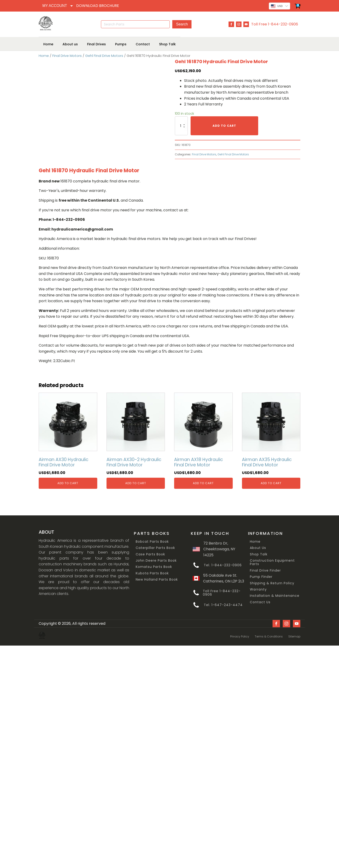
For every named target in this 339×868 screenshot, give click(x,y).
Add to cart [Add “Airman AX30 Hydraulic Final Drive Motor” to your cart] (68, 483)
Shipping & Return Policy (272, 583)
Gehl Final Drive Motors (104, 55)
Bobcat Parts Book (152, 541)
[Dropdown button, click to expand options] (57, 6)
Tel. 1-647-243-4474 (223, 605)
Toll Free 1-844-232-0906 (275, 24)
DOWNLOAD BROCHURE (98, 6)
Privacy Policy (240, 635)
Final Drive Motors (67, 55)
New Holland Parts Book (157, 580)
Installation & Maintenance (275, 596)
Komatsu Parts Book (154, 567)
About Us (258, 548)
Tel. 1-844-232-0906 (223, 565)
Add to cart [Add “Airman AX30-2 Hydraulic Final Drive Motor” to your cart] (136, 483)
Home (44, 55)
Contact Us (260, 602)
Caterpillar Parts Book (155, 548)
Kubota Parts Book (152, 573)
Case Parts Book (150, 554)
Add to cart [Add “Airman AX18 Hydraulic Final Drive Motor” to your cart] (203, 483)
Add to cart (224, 126)
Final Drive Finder (265, 570)
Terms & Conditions (269, 635)
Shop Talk (259, 554)
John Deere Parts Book (156, 560)
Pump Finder (261, 577)
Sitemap (294, 635)
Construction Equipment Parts (272, 562)
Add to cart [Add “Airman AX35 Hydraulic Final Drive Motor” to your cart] (271, 483)
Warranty (258, 589)
